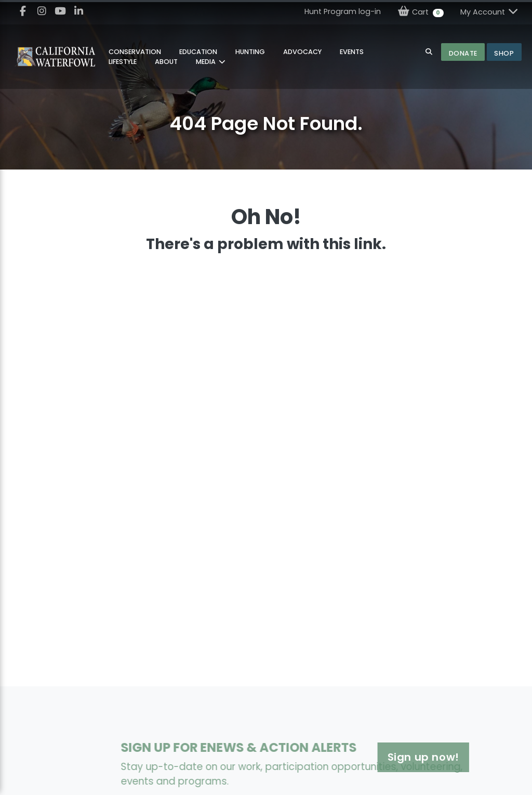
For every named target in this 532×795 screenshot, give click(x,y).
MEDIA (207, 62)
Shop (504, 53)
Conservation (135, 52)
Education (198, 52)
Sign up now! (393, 757)
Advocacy (302, 52)
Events (352, 52)
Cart (421, 12)
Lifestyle (123, 62)
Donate (463, 53)
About (166, 62)
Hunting (250, 52)
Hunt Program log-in (343, 11)
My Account (490, 12)
